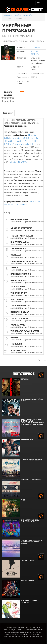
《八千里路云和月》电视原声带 (32, 460)
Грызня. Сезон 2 (28, 560)
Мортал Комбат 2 (28, 581)
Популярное (23, 374)
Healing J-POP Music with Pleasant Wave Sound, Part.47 (31, 542)
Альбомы (8, 15)
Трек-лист (8, 113)
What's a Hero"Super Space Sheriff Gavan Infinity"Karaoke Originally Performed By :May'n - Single (33, 422)
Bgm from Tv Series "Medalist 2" (29, 602)
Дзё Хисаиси (36, 48)
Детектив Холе (27, 440)
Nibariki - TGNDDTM (18, 162)
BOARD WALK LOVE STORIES (31, 480)
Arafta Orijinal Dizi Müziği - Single (32, 400)
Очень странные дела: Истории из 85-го (30, 521)
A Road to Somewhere (17, 204)
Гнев (23, 500)
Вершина (25, 379)
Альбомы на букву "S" (23, 15)
